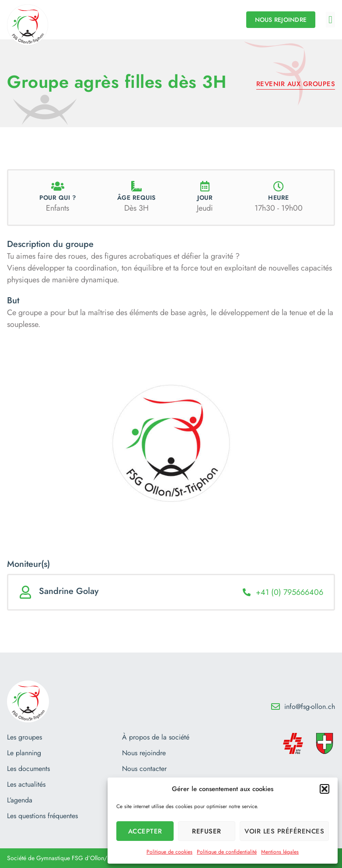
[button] (325, 789)
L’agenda (20, 800)
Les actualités (26, 785)
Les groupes (24, 737)
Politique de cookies (169, 852)
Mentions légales (280, 852)
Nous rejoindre (144, 753)
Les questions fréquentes (42, 816)
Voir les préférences (284, 831)
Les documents (28, 769)
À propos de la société (156, 737)
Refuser (207, 831)
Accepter (145, 831)
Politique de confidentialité (227, 852)
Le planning (24, 753)
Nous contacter (144, 769)
